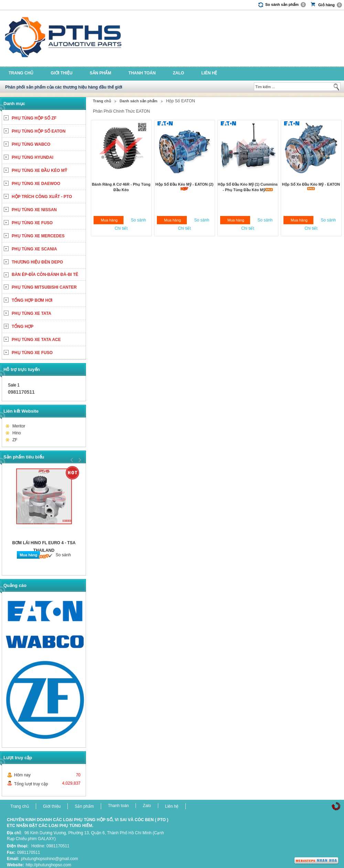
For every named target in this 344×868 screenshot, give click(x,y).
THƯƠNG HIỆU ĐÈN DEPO (37, 262)
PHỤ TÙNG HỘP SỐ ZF (34, 118)
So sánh (138, 220)
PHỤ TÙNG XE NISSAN (34, 210)
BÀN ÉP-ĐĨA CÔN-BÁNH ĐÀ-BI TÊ (45, 275)
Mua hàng (109, 220)
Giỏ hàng (330, 5)
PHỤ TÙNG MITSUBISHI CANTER (44, 287)
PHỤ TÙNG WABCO (31, 144)
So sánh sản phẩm (286, 5)
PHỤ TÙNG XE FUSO (32, 223)
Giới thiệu (61, 73)
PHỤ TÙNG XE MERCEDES (38, 236)
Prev (72, 460)
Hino (17, 433)
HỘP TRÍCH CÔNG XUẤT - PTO (42, 197)
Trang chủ (21, 73)
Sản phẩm (101, 73)
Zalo (178, 73)
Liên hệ (209, 73)
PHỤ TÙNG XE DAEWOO (36, 184)
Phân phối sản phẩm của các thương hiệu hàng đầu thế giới (64, 87)
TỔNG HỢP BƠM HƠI (32, 300)
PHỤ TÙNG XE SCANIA (34, 249)
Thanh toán (142, 73)
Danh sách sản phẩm (139, 101)
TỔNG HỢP (23, 327)
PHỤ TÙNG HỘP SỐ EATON (39, 131)
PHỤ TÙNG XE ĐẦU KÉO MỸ (39, 170)
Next (79, 460)
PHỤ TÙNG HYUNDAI (33, 157)
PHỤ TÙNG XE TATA (31, 313)
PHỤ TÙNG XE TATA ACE (36, 340)
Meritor (19, 426)
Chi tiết (121, 228)
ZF (15, 440)
